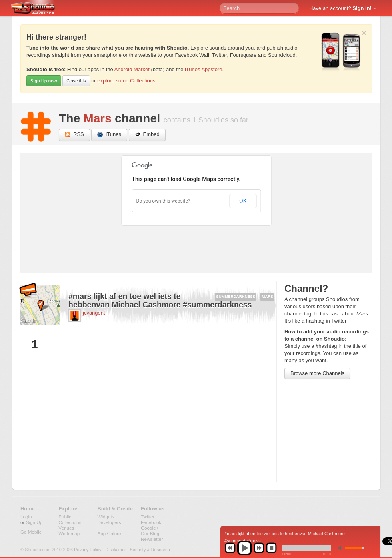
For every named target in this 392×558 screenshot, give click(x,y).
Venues (66, 528)
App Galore (109, 533)
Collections (70, 522)
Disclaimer (115, 550)
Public (65, 517)
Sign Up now (44, 81)
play (244, 548)
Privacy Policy (88, 550)
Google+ (150, 528)
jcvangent (94, 313)
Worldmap (69, 533)
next (259, 548)
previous (230, 548)
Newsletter (152, 539)
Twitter (148, 517)
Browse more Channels (317, 373)
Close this (76, 81)
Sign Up (34, 522)
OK (243, 201)
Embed (147, 135)
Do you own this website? (163, 201)
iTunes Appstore (203, 69)
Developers (109, 522)
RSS (74, 135)
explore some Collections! (127, 81)
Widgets (106, 517)
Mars (98, 118)
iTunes (109, 135)
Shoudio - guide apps (37, 8)
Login (26, 517)
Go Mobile (31, 532)
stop (271, 548)
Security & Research (150, 550)
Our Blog (150, 533)
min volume (342, 548)
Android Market (132, 69)
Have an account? (340, 8)
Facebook (151, 522)
